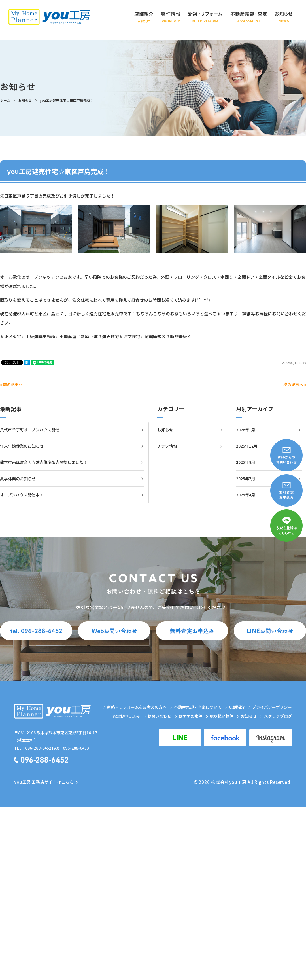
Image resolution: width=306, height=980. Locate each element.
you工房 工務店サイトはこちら (44, 782)
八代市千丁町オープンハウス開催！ (32, 430)
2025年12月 (247, 446)
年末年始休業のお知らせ (22, 446)
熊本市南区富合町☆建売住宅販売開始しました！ (44, 462)
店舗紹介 (237, 707)
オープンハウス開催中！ (22, 495)
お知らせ (165, 430)
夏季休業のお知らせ (18, 479)
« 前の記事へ (11, 384)
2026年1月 (246, 430)
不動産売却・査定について (198, 707)
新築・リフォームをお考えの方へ (137, 707)
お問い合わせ (159, 716)
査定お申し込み (126, 716)
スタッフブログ (278, 716)
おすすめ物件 (190, 716)
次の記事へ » (295, 384)
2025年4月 (246, 495)
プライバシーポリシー (272, 707)
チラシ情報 (167, 446)
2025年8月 (246, 462)
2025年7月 (246, 479)
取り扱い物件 (222, 716)
